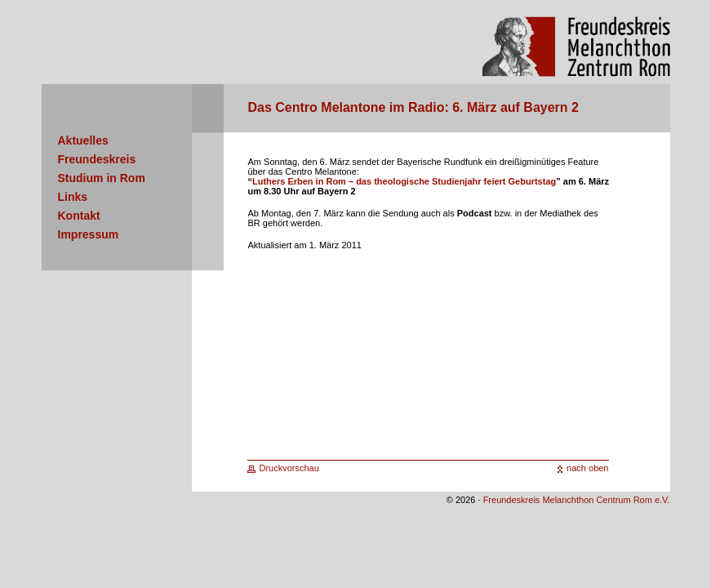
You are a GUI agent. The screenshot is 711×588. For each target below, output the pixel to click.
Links (73, 197)
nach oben (587, 468)
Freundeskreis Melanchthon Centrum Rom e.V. (577, 500)
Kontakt (79, 216)
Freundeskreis (97, 159)
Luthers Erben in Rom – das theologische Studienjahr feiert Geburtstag (404, 181)
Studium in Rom (102, 178)
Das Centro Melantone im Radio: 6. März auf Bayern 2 (413, 107)
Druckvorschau (289, 468)
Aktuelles (83, 140)
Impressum (89, 234)
